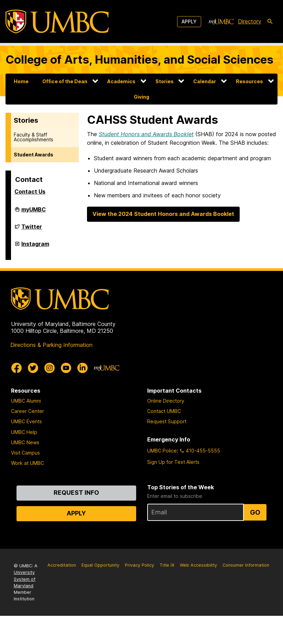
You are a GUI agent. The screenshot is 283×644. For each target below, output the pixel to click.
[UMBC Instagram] (50, 368)
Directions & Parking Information (51, 345)
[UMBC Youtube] (66, 368)
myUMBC (34, 212)
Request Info (76, 493)
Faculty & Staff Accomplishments (34, 137)
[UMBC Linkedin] (83, 368)
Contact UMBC (164, 411)
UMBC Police (162, 451)
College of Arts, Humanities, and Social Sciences (139, 59)
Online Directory (166, 401)
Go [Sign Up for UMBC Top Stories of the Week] (255, 512)
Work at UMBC (28, 463)
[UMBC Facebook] (17, 368)
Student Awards (34, 155)
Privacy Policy (139, 565)
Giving (141, 97)
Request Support (167, 421)
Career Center (28, 411)
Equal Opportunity (100, 565)
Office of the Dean (65, 81)
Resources (249, 81)
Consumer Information (246, 565)
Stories (165, 81)
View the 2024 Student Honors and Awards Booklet (163, 214)
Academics (121, 81)
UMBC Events (26, 421)
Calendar (205, 81)
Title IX (167, 565)
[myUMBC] (221, 22)
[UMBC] (57, 21)
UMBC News (25, 442)
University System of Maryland (25, 579)
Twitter (32, 229)
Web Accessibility (198, 565)
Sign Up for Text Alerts (173, 462)
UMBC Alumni (26, 401)
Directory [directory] (250, 21)
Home (21, 81)
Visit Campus (25, 453)
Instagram (35, 247)
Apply (189, 21)
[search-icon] (270, 22)
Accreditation (62, 565)
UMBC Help (24, 432)
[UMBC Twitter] (33, 368)
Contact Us (30, 192)
